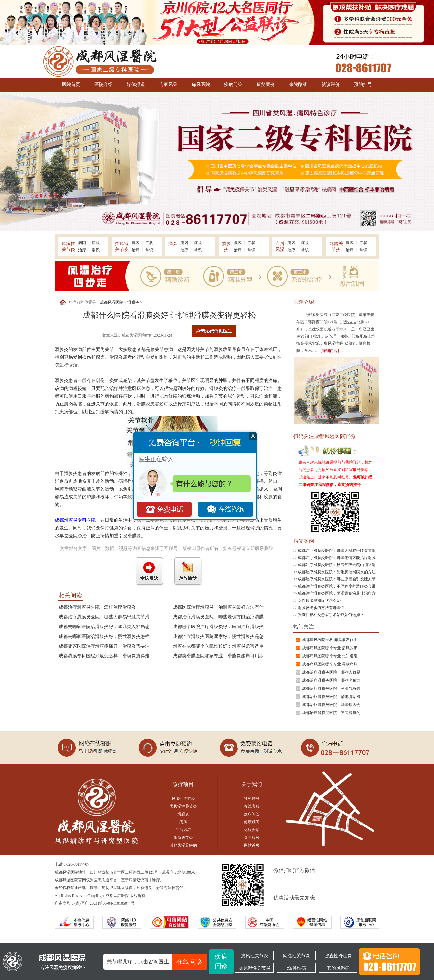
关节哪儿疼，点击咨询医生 (157, 962)
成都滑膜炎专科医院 (75, 520)
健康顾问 (252, 822)
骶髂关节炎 (183, 837)
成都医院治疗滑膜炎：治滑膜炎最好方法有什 (218, 607)
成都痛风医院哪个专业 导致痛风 (330, 664)
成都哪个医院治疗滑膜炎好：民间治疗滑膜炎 (218, 627)
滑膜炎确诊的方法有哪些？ (321, 608)
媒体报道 (136, 85)
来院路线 (298, 85)
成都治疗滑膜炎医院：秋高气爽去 (331, 688)
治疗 (82, 250)
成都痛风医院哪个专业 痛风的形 (330, 648)
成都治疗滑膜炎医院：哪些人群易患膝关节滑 (104, 617)
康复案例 (266, 85)
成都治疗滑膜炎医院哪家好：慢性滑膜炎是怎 (218, 636)
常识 (96, 250)
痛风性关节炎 (255, 956)
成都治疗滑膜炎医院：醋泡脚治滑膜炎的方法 (337, 572)
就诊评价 (331, 85)
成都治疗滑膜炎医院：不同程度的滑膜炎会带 (337, 586)
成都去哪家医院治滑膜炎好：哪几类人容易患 (104, 627)
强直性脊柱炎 (338, 956)
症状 (96, 243)
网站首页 (252, 845)
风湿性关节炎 (183, 799)
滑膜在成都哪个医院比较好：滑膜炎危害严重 (218, 646)
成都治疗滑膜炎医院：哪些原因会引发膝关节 (337, 579)
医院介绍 (103, 85)
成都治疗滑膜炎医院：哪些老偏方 (331, 680)
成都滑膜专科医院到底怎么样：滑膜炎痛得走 (104, 656)
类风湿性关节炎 (183, 806)
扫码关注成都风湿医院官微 (324, 436)
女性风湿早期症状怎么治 (319, 601)
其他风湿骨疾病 (183, 845)
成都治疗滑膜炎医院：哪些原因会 (331, 705)
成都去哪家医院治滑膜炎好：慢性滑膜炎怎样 (104, 636)
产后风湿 (183, 830)
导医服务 (252, 837)
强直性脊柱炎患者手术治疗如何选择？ (331, 615)
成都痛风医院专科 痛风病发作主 (330, 640)
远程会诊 (252, 830)
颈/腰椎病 (296, 968)
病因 (82, 243)
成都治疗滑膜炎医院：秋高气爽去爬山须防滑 (337, 565)
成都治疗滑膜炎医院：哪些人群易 (331, 672)
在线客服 (252, 806)
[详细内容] (330, 351)
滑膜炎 (133, 302)
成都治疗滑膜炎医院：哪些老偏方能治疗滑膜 (218, 617)
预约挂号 (363, 85)
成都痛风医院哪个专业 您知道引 (330, 656)
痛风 (183, 822)
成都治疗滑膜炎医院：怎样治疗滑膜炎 (97, 607)
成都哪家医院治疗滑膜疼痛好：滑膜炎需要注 (104, 646)
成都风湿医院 (112, 302)
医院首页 (71, 85)
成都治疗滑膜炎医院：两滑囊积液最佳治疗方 (337, 593)
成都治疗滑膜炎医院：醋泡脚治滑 (331, 697)
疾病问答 (233, 85)
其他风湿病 (338, 968)
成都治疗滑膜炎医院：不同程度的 (331, 713)
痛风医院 (201, 85)
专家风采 (168, 85)
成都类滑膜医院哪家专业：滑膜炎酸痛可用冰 (218, 656)
